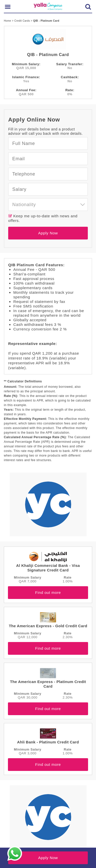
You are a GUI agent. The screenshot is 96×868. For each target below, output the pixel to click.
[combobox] (48, 205)
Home (8, 21)
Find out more (48, 592)
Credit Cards (23, 21)
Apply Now (48, 233)
